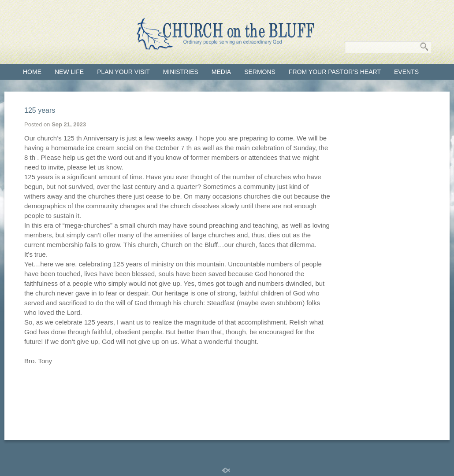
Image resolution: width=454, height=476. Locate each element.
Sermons (260, 72)
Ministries (181, 72)
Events (406, 72)
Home (32, 72)
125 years (40, 110)
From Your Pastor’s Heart (335, 72)
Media (221, 72)
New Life (69, 72)
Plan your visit (123, 72)
